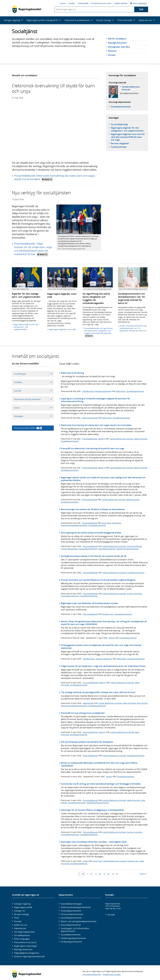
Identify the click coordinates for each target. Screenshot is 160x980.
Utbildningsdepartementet (128, 549)
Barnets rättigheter (120, 143)
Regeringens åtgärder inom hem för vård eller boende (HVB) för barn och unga (128, 137)
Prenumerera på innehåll (28, 428)
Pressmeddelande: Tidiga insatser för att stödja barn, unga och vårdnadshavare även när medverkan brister (33, 249)
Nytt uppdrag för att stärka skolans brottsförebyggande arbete (91, 533)
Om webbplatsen (22, 935)
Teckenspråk (83, 3)
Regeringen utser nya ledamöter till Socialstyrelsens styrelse (89, 603)
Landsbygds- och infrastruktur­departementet (75, 930)
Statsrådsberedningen (71, 904)
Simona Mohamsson (69, 549)
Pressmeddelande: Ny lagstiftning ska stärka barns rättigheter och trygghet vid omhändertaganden (98, 332)
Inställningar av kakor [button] (112, 974)
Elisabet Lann (108, 614)
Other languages (138, 3)
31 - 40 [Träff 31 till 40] (106, 874)
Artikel (85, 861)
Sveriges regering (22, 904)
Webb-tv (101, 439)
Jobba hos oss (21, 925)
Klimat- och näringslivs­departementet (79, 921)
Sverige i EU (20, 911)
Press (17, 918)
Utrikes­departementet (71, 942)
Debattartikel (88, 703)
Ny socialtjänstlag (119, 124)
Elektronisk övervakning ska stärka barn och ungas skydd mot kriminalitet (96, 425)
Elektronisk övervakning (72, 373)
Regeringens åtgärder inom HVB (62, 329)
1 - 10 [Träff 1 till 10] (81, 874)
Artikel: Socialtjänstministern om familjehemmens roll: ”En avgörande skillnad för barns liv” (133, 328)
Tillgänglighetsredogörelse (27, 953)
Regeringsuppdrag (90, 418)
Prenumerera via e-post (101, 3)
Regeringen (121, 391)
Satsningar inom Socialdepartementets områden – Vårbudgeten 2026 (94, 842)
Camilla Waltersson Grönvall (131, 88)
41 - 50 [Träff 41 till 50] (115, 874)
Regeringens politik (23, 907)
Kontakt (112, 55)
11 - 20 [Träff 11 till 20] (89, 874)
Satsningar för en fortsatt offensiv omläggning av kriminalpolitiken (92, 810)
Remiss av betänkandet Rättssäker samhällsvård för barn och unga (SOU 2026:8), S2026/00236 (99, 764)
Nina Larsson (142, 703)
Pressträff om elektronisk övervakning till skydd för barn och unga (92, 448)
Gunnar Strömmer (134, 546)
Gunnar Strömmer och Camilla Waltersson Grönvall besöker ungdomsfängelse (98, 580)
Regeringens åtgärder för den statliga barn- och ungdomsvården (127, 129)
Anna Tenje (106, 523)
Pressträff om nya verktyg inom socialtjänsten (83, 713)
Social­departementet (121, 107)
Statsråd (34, 391)
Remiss (112, 638)
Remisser (112, 51)
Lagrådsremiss (88, 391)
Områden (34, 382)
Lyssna (63, 3)
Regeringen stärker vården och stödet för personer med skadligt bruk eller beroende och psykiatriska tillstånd (103, 479)
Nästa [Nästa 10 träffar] (143, 874)
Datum (34, 408)
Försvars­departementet (72, 914)
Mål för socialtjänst (117, 39)
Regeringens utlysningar (26, 946)
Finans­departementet (71, 911)
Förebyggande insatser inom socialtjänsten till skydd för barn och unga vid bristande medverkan (101, 647)
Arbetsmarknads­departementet (76, 907)
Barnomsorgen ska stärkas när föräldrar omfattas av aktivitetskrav (93, 509)
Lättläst (72, 3)
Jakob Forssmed (141, 439)
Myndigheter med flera (119, 47)
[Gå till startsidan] (27, 9)
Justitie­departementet (71, 918)
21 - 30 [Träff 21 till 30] (98, 874)
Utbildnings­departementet (73, 938)
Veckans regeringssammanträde (29, 956)
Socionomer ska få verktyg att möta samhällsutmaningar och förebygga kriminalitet (101, 784)
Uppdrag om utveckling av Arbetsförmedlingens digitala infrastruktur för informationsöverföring (96, 400)
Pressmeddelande (90, 439)
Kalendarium (20, 928)
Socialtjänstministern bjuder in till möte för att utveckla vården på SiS (94, 556)
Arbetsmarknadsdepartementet (74, 525)
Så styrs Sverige (21, 914)
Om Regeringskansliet (24, 932)
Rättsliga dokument (117, 43)
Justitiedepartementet (88, 549)
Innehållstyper (34, 374)
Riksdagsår (34, 416)
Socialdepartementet (135, 391)
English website (121, 3)
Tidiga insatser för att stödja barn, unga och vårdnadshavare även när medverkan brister (103, 666)
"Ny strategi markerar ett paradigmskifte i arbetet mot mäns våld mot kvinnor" (98, 692)
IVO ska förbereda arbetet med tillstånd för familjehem (87, 742)
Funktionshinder (119, 147)
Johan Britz (116, 523)
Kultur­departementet (71, 925)
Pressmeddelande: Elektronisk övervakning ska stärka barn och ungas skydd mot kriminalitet (54, 178)
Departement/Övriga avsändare (34, 399)
